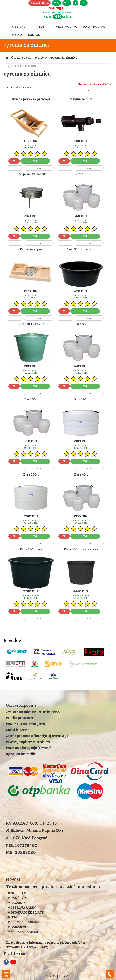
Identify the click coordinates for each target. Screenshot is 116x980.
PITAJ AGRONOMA (39, 3)
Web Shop (21, 27)
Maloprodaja (94, 27)
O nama (43, 27)
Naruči (39, 168)
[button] (75, 3)
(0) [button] (56, 3)
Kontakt (35, 35)
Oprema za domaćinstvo (29, 58)
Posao (17, 35)
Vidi (35, 161)
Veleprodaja (66, 27)
